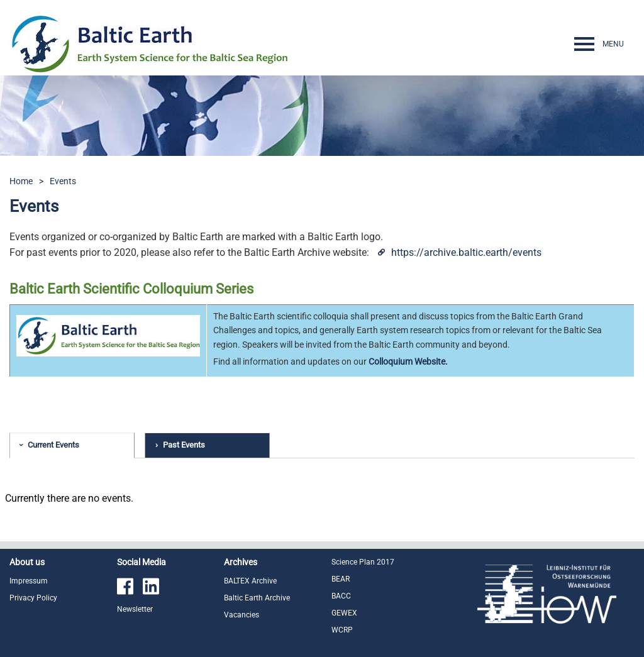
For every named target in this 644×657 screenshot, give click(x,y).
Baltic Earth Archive (257, 598)
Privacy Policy (33, 598)
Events (63, 181)
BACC (341, 596)
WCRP (342, 630)
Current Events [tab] (53, 445)
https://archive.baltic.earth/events (466, 252)
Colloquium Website (407, 362)
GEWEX (344, 613)
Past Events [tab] (184, 445)
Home (21, 181)
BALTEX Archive (250, 581)
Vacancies (241, 615)
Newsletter (135, 609)
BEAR (341, 579)
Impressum (29, 581)
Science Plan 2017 (363, 562)
